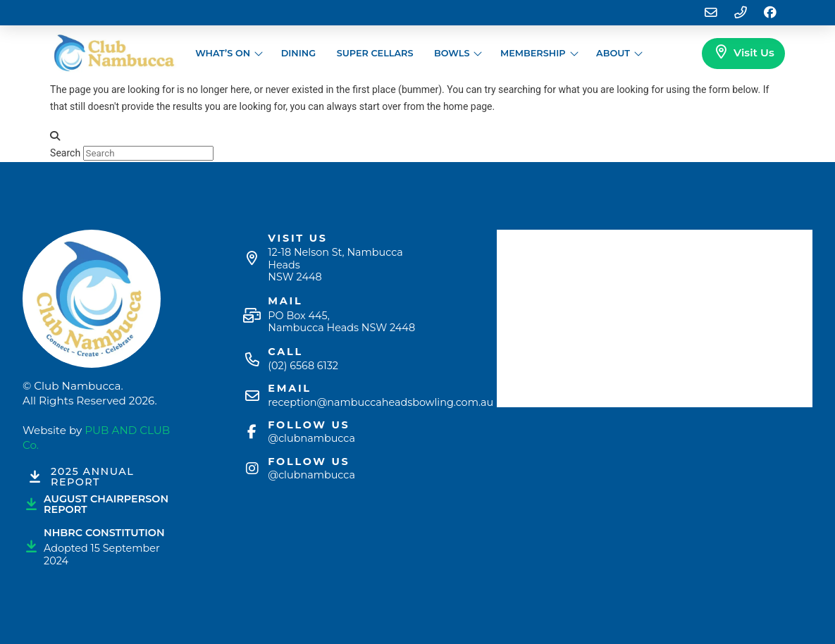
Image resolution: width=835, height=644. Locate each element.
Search (65, 153)
